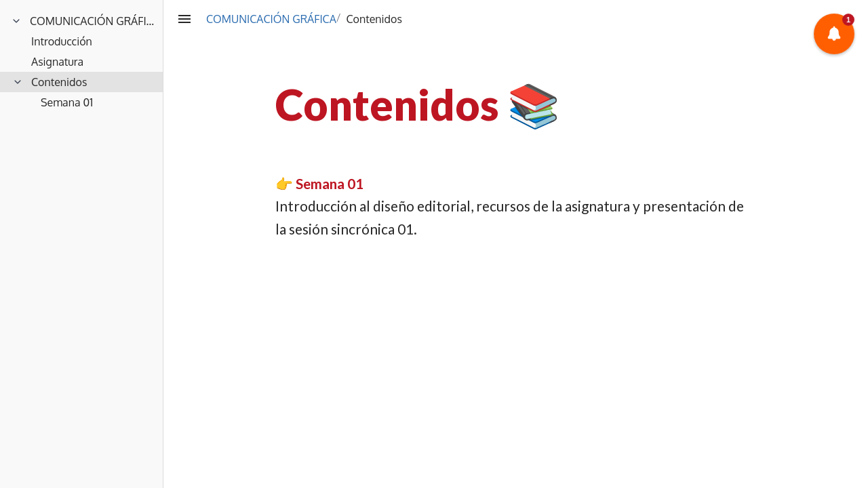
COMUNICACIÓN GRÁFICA (271, 19)
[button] (834, 34)
